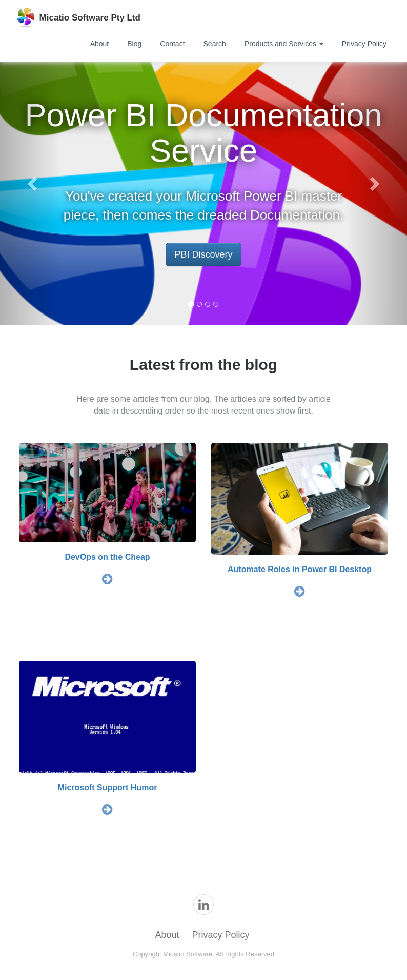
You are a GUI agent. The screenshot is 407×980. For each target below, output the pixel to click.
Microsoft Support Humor (108, 787)
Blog (134, 44)
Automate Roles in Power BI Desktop (300, 569)
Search (215, 44)
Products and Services (284, 44)
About (100, 44)
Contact (172, 44)
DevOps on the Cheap (107, 557)
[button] (30, 181)
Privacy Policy (364, 44)
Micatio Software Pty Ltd (90, 18)
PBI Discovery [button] (203, 254)
